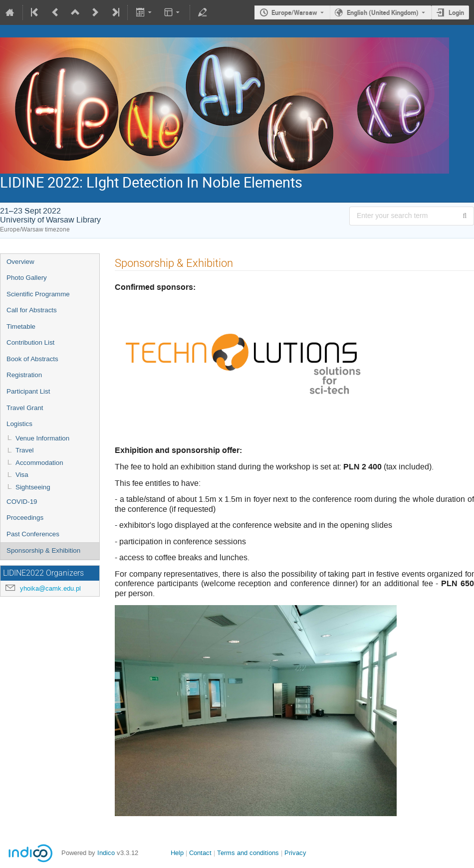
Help (177, 853)
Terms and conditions (248, 853)
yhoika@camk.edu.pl (50, 588)
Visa (22, 475)
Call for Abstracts (32, 310)
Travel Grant (25, 408)
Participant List (28, 391)
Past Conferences (33, 534)
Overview (20, 262)
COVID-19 (22, 502)
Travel (25, 450)
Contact (200, 853)
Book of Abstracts (32, 359)
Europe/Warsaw (294, 12)
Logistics (19, 424)
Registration (24, 375)
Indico (106, 853)
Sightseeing (33, 487)
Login (456, 12)
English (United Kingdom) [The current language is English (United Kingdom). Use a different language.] (383, 12)
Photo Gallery (27, 278)
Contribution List (30, 342)
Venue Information (42, 438)
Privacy (295, 853)
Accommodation (39, 463)
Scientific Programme (38, 294)
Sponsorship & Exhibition (43, 550)
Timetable (21, 326)
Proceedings (25, 518)
